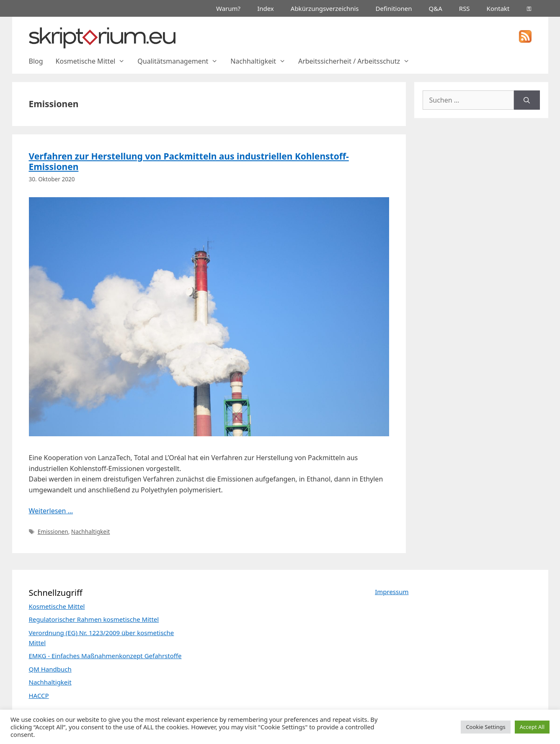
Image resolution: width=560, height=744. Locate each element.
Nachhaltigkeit (261, 61)
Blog (36, 61)
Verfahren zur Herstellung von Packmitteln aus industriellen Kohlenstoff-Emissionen (189, 161)
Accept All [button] (532, 727)
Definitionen (394, 8)
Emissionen (53, 532)
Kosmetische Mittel (94, 61)
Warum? (228, 8)
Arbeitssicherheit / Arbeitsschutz (357, 61)
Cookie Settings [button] (485, 727)
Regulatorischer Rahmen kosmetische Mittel (94, 619)
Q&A (436, 8)
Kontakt (498, 8)
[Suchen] (527, 100)
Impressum (392, 592)
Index (266, 8)
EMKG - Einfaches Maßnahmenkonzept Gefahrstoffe (105, 656)
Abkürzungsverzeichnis (325, 8)
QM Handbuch (50, 669)
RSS (465, 8)
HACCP (39, 695)
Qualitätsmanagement (181, 61)
